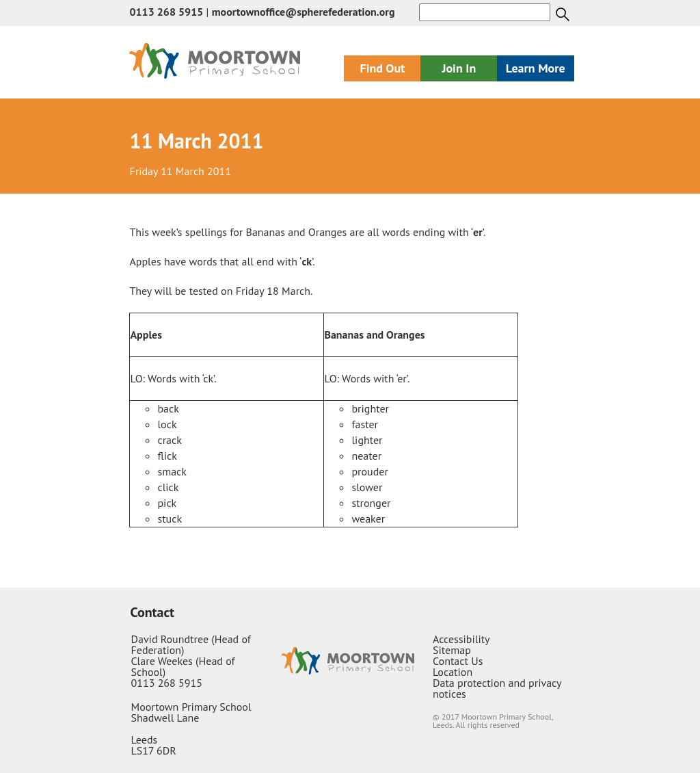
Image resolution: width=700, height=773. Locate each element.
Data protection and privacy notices (497, 688)
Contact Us (458, 661)
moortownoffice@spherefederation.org (304, 12)
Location (453, 672)
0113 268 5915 (166, 12)
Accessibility (461, 639)
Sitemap (452, 650)
